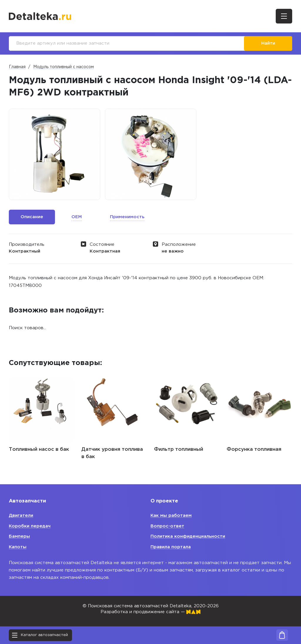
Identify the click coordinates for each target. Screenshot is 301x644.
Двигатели (21, 516)
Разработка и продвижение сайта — (150, 612)
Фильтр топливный (179, 449)
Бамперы (19, 536)
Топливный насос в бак (39, 449)
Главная (17, 67)
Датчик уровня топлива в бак (112, 453)
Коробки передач (30, 526)
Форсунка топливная (254, 449)
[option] (55, 154)
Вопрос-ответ (167, 526)
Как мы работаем (171, 516)
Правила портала (171, 547)
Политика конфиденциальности (188, 536)
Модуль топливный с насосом (63, 67)
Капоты (18, 547)
